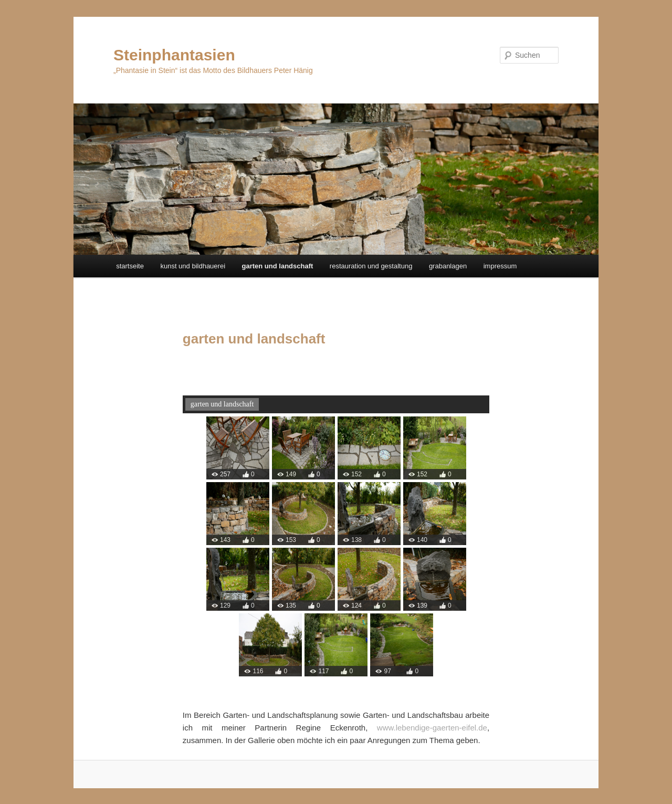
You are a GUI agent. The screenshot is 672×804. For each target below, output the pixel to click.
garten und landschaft (278, 266)
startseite (130, 266)
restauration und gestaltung (371, 266)
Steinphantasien (174, 55)
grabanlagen (448, 266)
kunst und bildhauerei (193, 266)
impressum (500, 266)
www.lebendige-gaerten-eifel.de (432, 728)
